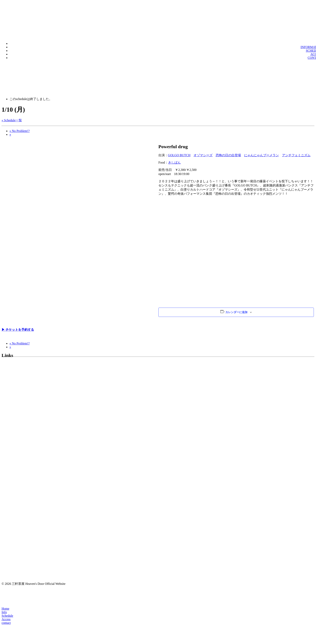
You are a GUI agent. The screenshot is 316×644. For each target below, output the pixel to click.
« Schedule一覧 (12, 120)
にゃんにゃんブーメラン (261, 155)
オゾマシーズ (203, 155)
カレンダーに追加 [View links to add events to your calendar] (236, 312)
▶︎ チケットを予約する (18, 330)
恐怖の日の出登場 (228, 155)
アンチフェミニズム (296, 155)
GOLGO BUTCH (179, 155)
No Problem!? (20, 131)
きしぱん (174, 162)
